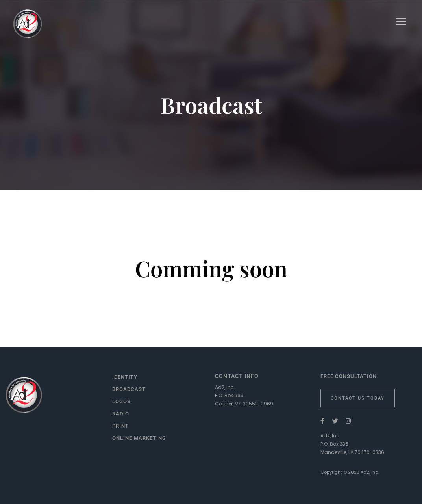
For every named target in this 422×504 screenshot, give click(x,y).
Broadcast (129, 389)
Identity (125, 377)
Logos (121, 401)
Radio (121, 414)
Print (120, 426)
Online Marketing (139, 438)
